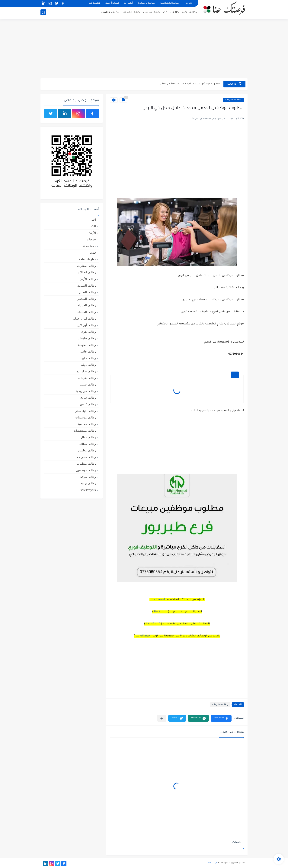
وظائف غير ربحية (86, 391)
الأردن (92, 233)
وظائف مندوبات (233, 100)
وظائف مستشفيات (85, 431)
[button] (221, 718)
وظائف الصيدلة (87, 305)
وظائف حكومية (87, 345)
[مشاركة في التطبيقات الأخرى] (162, 718)
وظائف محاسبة (87, 424)
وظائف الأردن (88, 279)
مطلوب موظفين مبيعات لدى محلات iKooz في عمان (190, 84)
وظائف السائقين (86, 299)
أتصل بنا (128, 3)
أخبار (93, 220)
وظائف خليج (89, 358)
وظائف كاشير (88, 404)
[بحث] (43, 13)
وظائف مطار (88, 437)
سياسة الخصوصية (170, 3)
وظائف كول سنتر (86, 411)
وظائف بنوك (89, 332)
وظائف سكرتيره (86, 371)
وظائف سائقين (152, 12)
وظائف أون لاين (87, 325)
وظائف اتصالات (87, 272)
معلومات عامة (87, 259)
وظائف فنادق (88, 398)
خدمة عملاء (89, 246)
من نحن (189, 3)
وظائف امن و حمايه (84, 319)
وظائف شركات (171, 12)
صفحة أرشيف (112, 3)
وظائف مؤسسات (86, 417)
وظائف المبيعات (131, 12)
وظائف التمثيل (87, 292)
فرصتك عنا (95, 3)
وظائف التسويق (86, 286)
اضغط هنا (158, 600)
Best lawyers (88, 490)
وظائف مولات (88, 477)
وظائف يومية (190, 12)
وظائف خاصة (88, 351)
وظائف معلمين (110, 12)
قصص (92, 253)
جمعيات (91, 239)
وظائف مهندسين (86, 470)
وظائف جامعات (87, 338)
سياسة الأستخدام (147, 3)
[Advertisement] (144, 49)
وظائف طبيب (88, 384)
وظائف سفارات (86, 266)
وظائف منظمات (86, 464)
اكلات (93, 226)
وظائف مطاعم (87, 444)
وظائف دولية (88, 365)
